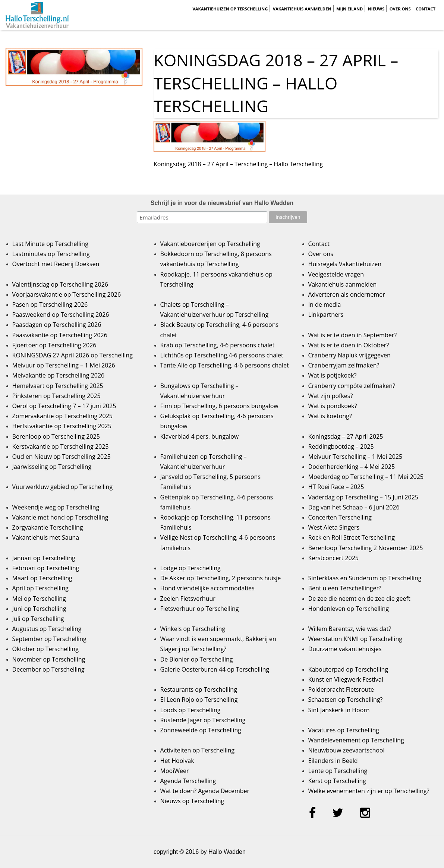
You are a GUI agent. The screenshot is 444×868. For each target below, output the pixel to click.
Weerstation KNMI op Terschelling (355, 639)
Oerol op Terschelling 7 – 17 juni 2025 (64, 406)
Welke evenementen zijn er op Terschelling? (369, 791)
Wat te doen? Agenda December (205, 791)
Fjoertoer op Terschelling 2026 (54, 345)
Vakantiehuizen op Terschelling (230, 9)
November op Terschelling (49, 659)
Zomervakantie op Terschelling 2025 (62, 416)
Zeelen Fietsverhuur (188, 599)
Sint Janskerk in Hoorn (339, 710)
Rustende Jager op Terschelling (203, 720)
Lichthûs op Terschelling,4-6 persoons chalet (222, 355)
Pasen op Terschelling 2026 (50, 304)
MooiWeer (175, 771)
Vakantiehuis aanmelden (302, 9)
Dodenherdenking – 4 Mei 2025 (352, 467)
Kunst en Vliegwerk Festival (346, 679)
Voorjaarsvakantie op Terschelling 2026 (67, 294)
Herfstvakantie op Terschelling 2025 (62, 426)
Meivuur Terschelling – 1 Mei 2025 (355, 457)
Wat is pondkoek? (333, 406)
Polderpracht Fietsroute (341, 689)
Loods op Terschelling (190, 710)
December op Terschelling (48, 669)
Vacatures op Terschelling (344, 730)
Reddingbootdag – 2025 (341, 446)
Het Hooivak (177, 761)
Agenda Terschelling (188, 781)
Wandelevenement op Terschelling (356, 740)
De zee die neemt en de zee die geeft (359, 599)
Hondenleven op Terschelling (349, 609)
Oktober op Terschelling (45, 649)
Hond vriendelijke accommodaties (207, 588)
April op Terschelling (40, 588)
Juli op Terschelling (38, 619)
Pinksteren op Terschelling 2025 (56, 396)
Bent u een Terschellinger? (345, 588)
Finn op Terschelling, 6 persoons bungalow (219, 406)
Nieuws (376, 9)
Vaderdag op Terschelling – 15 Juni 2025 (363, 497)
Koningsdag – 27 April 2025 (346, 436)
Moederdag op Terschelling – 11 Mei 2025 (366, 477)
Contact (426, 9)
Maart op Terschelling (42, 578)
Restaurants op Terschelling (199, 689)
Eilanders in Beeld (333, 761)
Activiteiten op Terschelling (198, 750)
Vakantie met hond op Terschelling (60, 517)
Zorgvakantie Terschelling (48, 527)
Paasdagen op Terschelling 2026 (57, 325)
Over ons (400, 9)
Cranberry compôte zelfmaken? (352, 386)
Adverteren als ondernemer (347, 294)
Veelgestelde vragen (336, 274)
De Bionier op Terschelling (197, 659)
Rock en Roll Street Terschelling (352, 537)
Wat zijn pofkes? (331, 396)
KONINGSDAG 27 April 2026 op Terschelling (73, 355)
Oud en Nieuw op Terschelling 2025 (62, 457)
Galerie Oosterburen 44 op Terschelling (215, 669)
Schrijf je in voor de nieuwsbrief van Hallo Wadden (222, 203)
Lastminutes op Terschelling (51, 254)
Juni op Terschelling (39, 609)
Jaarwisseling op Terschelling (52, 467)
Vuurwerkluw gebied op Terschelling (62, 487)
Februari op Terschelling (46, 568)
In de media (325, 304)
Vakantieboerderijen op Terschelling (210, 244)
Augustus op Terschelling (47, 629)
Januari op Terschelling (44, 558)
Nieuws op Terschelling (192, 801)
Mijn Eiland (349, 9)
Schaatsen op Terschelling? (346, 700)
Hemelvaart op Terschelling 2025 (58, 386)
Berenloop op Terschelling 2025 (56, 436)
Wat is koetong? (330, 416)
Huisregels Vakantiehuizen (345, 264)
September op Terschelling (49, 639)
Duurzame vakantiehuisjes (345, 649)
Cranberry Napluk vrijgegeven (349, 355)
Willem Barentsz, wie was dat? (350, 629)
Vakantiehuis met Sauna (46, 537)
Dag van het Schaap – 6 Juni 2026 (354, 507)
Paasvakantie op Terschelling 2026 (60, 335)
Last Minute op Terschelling (50, 244)
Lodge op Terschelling (190, 568)
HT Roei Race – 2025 (336, 487)
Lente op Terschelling (338, 771)
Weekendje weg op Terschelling (56, 507)
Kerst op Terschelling (337, 781)
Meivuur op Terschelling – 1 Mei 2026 (64, 365)
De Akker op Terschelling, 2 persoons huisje (221, 578)
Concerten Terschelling (340, 517)
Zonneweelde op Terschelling (201, 730)
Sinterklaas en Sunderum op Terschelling (365, 578)
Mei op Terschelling (39, 599)
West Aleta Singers (334, 527)
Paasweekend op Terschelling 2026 (61, 315)
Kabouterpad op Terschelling (348, 669)
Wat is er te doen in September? (353, 335)
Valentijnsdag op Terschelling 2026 (60, 284)
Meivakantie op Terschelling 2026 (59, 375)
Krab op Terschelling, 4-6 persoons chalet (218, 345)
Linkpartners (326, 315)
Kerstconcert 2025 (333, 558)
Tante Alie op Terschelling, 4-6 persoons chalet (225, 365)
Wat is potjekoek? (333, 375)
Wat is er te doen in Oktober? (349, 345)
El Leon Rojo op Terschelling (199, 700)
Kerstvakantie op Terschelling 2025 (61, 446)
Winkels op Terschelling (193, 629)
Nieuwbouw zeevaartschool (347, 750)
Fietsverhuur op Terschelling (200, 609)
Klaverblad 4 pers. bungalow (200, 436)
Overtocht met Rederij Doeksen (56, 264)
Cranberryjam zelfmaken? (344, 365)
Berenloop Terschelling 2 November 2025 (366, 548)
